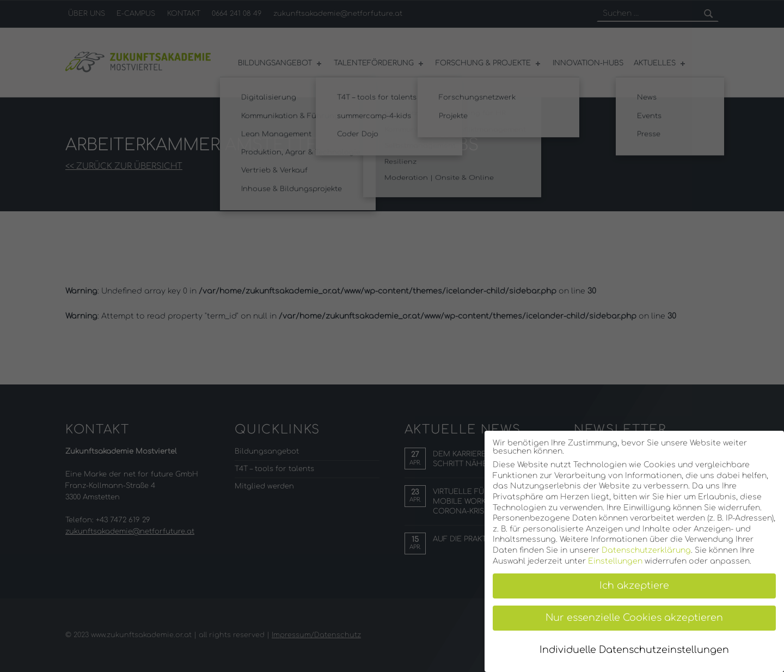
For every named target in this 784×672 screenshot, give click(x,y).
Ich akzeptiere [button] (634, 586)
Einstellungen (615, 561)
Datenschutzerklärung (646, 550)
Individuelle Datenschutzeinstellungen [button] (634, 650)
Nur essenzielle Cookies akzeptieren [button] (634, 618)
